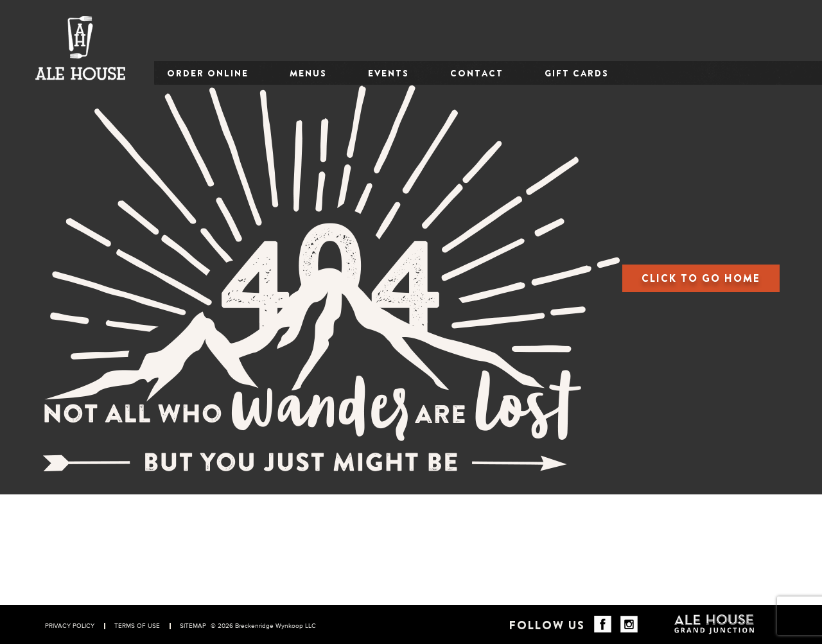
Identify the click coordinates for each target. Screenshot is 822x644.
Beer (568, 545)
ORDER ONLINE (208, 73)
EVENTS (389, 73)
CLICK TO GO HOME (701, 278)
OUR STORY (466, 545)
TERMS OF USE (137, 626)
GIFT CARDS (577, 73)
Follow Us (547, 625)
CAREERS (461, 586)
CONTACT (477, 73)
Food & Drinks (590, 532)
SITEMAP (193, 626)
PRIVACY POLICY (70, 626)
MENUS (308, 73)
